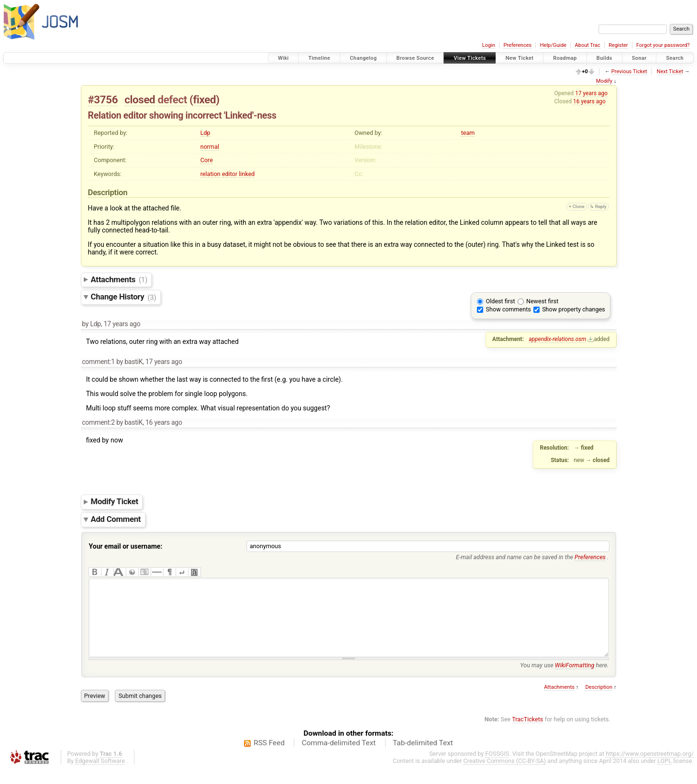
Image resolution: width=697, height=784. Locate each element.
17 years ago (591, 93)
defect (172, 99)
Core (207, 160)
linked (247, 174)
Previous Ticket (629, 72)
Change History (124, 297)
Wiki (283, 58)
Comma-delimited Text (339, 757)
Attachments (119, 279)
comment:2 (98, 422)
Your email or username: (126, 546)
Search (675, 58)
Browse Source (415, 58)
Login (489, 45)
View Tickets (470, 58)
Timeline (319, 58)
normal (210, 147)
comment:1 (98, 362)
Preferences (517, 45)
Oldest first (501, 301)
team (468, 133)
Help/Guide (553, 45)
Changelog (363, 58)
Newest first (542, 301)
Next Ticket (670, 72)
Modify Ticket (115, 502)
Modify (604, 81)
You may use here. (564, 679)
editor (230, 174)
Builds (604, 58)
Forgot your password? (663, 45)
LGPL (664, 775)
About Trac (588, 45)
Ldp (205, 133)
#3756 (103, 99)
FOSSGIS (497, 768)
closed (140, 99)
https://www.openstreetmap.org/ (650, 768)
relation (210, 174)
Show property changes (574, 309)
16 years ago (589, 101)
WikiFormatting (575, 679)
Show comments (509, 309)
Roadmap (565, 58)
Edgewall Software (100, 775)
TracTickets (527, 734)
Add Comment (116, 519)
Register (618, 45)
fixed (204, 99)
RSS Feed (269, 757)
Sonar (639, 58)
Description (599, 701)
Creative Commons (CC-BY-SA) (505, 775)
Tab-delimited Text (423, 757)
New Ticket (520, 58)
